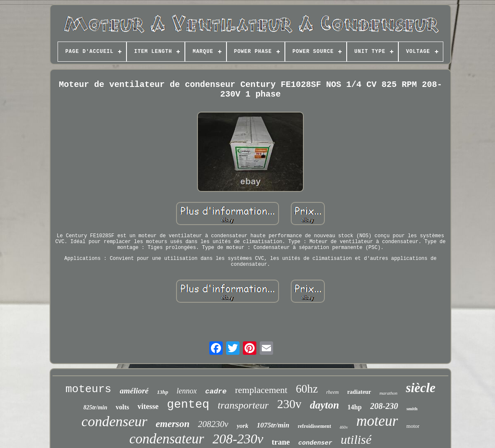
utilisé (356, 439)
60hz (307, 389)
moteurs (88, 389)
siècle (421, 388)
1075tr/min (273, 425)
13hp (163, 392)
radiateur (359, 392)
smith (412, 409)
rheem (332, 392)
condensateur (167, 439)
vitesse (148, 406)
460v (344, 427)
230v (289, 404)
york (242, 426)
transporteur (243, 405)
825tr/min (95, 407)
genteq (188, 405)
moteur (377, 421)
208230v (213, 424)
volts (122, 407)
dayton (324, 405)
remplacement (261, 390)
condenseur (115, 421)
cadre (216, 392)
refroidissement (314, 426)
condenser (315, 443)
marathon (388, 393)
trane (281, 442)
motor (413, 426)
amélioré (134, 391)
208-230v (238, 439)
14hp (355, 407)
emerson (173, 424)
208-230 (384, 406)
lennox (187, 391)
